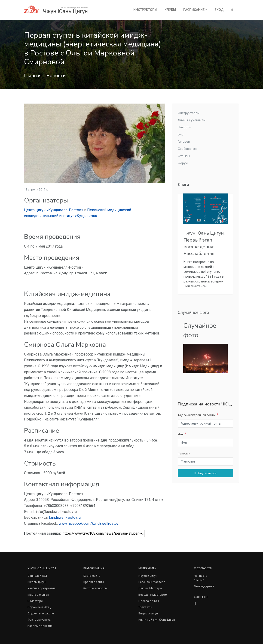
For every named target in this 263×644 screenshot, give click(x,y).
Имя (181, 434)
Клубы (170, 10)
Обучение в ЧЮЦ (39, 607)
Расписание (194, 10)
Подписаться (205, 473)
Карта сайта (92, 576)
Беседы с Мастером (153, 595)
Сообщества (187, 149)
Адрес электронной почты (197, 415)
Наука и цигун (148, 576)
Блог (181, 134)
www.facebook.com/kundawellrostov (89, 523)
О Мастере (35, 601)
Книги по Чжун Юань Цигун (157, 620)
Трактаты (145, 607)
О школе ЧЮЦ (37, 576)
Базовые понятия (40, 626)
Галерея (184, 142)
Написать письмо (201, 578)
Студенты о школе (41, 613)
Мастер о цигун (38, 595)
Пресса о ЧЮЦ (149, 601)
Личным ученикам (192, 120)
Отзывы (184, 156)
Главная (33, 76)
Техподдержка (204, 586)
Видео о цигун (148, 613)
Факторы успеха (39, 620)
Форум (183, 163)
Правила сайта (93, 582)
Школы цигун (37, 582)
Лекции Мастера (150, 588)
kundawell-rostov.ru (65, 517)
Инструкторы (145, 10)
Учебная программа (41, 588)
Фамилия (184, 453)
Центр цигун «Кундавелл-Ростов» (54, 210)
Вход (219, 10)
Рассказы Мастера (152, 582)
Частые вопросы (95, 588)
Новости (56, 76)
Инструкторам (189, 113)
